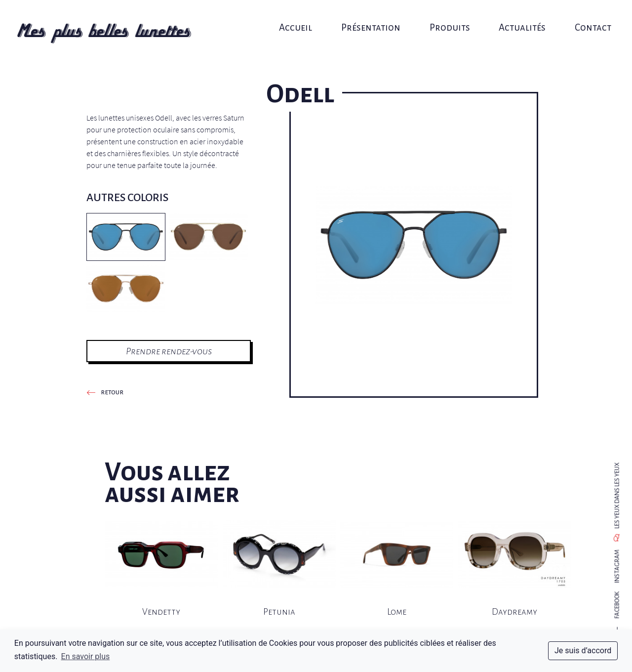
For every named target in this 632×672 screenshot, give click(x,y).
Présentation (370, 19)
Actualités (515, 19)
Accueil (298, 19)
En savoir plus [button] (86, 656)
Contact (583, 19)
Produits (445, 19)
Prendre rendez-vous (169, 351)
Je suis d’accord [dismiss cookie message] (583, 651)
